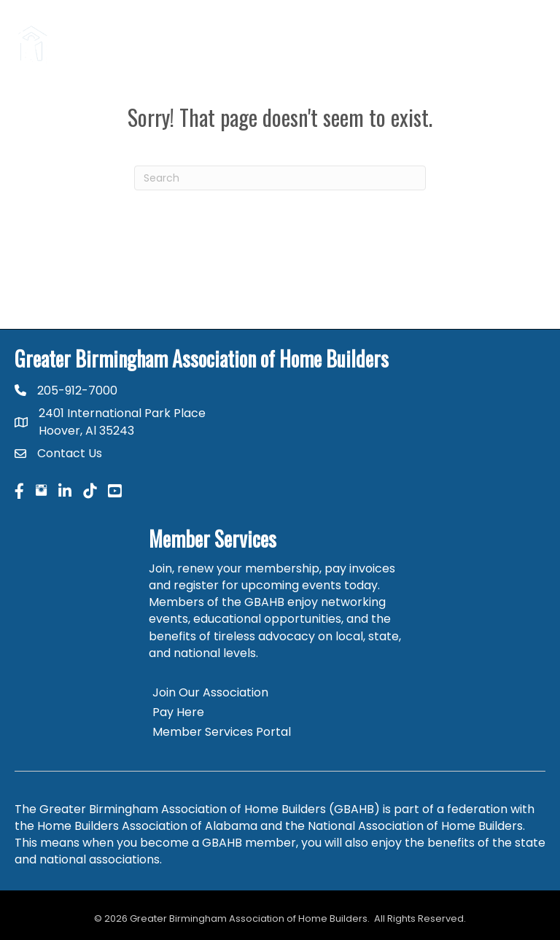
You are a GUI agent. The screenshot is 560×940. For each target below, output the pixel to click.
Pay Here (178, 712)
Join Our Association (210, 692)
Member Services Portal (222, 732)
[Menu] (527, 44)
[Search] (280, 178)
